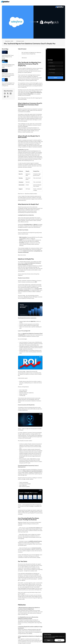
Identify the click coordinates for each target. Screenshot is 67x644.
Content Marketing (24, 620)
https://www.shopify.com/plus (31, 150)
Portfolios (45, 631)
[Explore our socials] (3, 637)
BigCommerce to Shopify (49, 597)
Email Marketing (23, 613)
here (25, 192)
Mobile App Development (25, 602)
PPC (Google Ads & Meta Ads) (26, 611)
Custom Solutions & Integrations (27, 604)
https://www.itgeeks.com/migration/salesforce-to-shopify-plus (47, 200)
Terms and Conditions (48, 613)
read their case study (37, 72)
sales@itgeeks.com (6, 640)
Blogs (21, 629)
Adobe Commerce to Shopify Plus (51, 595)
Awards (45, 611)
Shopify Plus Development (25, 597)
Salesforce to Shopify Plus (49, 602)
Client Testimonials (47, 629)
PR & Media (22, 626)
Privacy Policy (46, 615)
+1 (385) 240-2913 (16, 640)
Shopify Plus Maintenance (25, 600)
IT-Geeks (12, 634)
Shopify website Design (25, 595)
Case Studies (46, 626)
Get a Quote (47, 2)
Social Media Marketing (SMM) (26, 618)
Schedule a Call (57, 2)
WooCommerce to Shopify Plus (50, 600)
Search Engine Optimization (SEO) (27, 615)
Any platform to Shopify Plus (49, 604)
